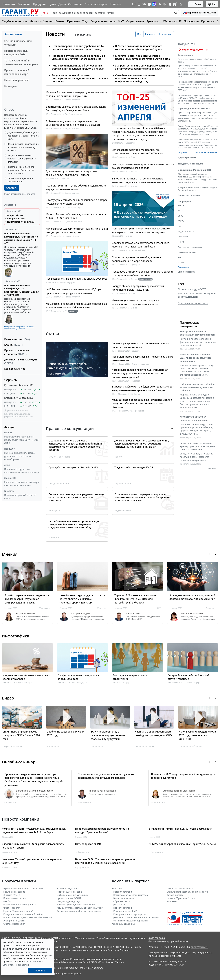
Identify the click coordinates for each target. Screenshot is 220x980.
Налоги (118, 457)
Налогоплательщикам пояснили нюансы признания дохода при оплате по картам (77, 231)
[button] (200, 13)
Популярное (185, 201)
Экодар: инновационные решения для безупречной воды (197, 333)
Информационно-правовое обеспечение (23, 889)
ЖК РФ (181, 263)
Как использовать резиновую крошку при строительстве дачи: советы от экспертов (198, 446)
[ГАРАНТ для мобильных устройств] (139, 4)
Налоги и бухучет (41, 21)
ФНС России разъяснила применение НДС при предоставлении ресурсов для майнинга (73, 291)
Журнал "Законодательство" (18, 911)
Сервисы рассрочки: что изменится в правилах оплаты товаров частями (140, 345)
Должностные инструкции (21, 361)
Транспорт (154, 21)
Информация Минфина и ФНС (195, 170)
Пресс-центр (118, 905)
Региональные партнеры (180, 889)
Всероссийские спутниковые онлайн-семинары (28, 917)
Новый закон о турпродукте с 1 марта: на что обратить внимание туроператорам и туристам (82, 599)
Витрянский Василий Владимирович (35, 791)
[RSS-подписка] (180, 4)
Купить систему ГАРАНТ (69, 898)
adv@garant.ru (205, 953)
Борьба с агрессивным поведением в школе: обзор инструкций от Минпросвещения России (27, 599)
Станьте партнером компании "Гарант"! (187, 892)
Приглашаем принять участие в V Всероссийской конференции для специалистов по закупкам (141, 230)
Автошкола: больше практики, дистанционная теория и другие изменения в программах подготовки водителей (140, 373)
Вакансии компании (124, 898)
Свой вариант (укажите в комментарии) (20, 180)
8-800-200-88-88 (157, 938)
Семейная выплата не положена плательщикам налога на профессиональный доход (135, 78)
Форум (9, 427)
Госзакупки (11, 86)
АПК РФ (181, 221)
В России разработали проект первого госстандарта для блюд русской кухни (139, 48)
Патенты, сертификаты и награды (131, 895)
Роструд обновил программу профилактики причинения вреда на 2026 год (138, 288)
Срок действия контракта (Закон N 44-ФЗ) (73, 467)
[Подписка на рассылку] (134, 4)
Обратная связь (122, 901)
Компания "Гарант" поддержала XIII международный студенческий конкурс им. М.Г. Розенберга (34, 831)
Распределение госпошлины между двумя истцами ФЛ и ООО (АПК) (21, 440)
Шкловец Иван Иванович (103, 791)
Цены (52, 4)
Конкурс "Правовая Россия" (181, 898)
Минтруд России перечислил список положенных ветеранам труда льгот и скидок (143, 57)
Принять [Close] (40, 971)
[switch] (45, 13)
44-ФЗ (180, 211)
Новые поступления (189, 195)
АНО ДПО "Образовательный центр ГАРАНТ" (80, 908)
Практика (73, 21)
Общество (170, 21)
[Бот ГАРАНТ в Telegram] (165, 4)
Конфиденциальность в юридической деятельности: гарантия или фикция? (192, 597)
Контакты (172, 901)
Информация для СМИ (125, 911)
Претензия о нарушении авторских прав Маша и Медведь (22, 471)
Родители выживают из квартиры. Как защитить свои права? (22, 484)
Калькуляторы (17, 339)
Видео (8, 698)
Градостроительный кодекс (190, 247)
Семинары (75, 4)
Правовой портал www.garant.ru (20, 905)
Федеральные (186, 55)
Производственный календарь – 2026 (16, 53)
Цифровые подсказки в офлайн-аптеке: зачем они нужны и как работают (197, 387)
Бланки (13, 345)
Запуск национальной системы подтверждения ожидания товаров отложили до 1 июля (80, 78)
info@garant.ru (95, 968)
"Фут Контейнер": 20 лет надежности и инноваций (194, 418)
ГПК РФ (181, 242)
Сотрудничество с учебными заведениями (79, 911)
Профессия (191, 21)
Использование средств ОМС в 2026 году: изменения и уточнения (197, 735)
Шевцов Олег (133, 613)
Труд (85, 21)
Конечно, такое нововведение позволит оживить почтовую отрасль (23, 147)
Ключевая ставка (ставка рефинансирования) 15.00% (19, 415)
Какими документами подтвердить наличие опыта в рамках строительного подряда (143, 166)
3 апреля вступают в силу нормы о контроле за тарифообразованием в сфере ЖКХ (143, 67)
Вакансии (24, 4)
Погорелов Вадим (80, 613)
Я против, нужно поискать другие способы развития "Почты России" (21, 170)
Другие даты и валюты (16, 410)
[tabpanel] (110, 62)
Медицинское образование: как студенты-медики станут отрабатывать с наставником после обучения (142, 403)
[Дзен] (149, 4)
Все (139, 34)
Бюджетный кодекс (186, 232)
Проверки (208, 21)
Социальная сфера (103, 21)
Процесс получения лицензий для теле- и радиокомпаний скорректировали (137, 259)
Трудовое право (123, 484)
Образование (135, 21)
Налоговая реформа (17, 80)
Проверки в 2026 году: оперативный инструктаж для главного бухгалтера (183, 776)
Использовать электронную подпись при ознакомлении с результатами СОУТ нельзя (138, 152)
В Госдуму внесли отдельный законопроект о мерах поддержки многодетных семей (77, 202)
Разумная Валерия (26, 613)
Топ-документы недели (191, 164)
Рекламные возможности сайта (165, 956)
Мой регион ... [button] (183, 153)
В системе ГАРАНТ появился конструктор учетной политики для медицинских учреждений (105, 861)
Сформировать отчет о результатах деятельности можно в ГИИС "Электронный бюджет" (141, 245)
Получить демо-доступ (69, 901)
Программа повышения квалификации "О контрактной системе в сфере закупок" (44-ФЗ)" (21, 238)
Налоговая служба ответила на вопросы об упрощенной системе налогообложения (78, 57)
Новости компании (123, 908)
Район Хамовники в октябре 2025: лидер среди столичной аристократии (196, 358)
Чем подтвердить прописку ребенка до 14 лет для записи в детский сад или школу (78, 48)
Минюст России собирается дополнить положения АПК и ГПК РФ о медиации (76, 216)
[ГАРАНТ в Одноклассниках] (170, 4)
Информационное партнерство (130, 914)
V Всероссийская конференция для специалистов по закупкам (20, 219)
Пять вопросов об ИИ (88, 844)
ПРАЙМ (7, 901)
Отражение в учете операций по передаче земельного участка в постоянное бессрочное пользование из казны (142, 497)
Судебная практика (15, 21)
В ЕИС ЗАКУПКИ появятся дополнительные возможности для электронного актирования (139, 180)
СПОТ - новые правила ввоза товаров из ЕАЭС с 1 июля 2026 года (21, 735)
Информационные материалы (73, 895)
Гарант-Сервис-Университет (67, 974)
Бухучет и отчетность (59, 457)
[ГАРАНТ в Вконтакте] (144, 4)
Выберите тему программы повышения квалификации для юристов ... (19, 328)
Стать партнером (96, 4)
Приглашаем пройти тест (193, 303)
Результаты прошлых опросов (20, 194)
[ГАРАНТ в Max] (154, 4)
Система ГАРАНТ (12, 895)
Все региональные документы (207, 153)
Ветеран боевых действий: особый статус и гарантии (189, 677)
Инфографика (16, 636)
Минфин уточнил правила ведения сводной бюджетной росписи (197, 189)
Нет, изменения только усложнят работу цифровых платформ (22, 159)
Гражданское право (59, 484)
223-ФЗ (181, 206)
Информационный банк (69, 892)
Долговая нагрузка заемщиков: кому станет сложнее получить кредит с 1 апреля (72, 173)
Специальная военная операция (18, 43)
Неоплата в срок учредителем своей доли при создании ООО (153, 733)
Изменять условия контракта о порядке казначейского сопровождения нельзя (135, 302)
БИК (180, 226)
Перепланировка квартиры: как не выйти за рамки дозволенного (143, 358)
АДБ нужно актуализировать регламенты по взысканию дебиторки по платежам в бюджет (73, 123)
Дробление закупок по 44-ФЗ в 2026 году (65, 733)
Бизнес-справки (187, 272)
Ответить (12, 188)
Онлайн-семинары (20, 762)
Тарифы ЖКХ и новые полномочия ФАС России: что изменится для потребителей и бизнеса (135, 599)
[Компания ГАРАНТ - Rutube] (175, 4)
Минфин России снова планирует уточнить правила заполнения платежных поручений (77, 94)
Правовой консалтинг (15, 898)
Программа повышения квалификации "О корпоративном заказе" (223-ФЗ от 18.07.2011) (21, 290)
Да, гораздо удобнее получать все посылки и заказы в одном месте (23, 136)
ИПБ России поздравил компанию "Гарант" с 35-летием (182, 844)
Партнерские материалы (190, 324)
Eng (212, 4)
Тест (181, 284)
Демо (62, 4)
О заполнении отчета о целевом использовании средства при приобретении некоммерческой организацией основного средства (75, 445)
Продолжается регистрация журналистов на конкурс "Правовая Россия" (102, 831)
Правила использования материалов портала (136, 917)
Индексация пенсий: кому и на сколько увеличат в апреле (26, 677)
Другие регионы (187, 157)
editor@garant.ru (200, 947)
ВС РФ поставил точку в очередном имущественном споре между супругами (108, 735)
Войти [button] (196, 4)
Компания (9, 4)
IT (180, 21)
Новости (55, 34)
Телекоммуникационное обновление (76, 905)
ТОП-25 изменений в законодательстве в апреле (21, 62)
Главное (150, 34)
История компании (123, 892)
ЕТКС (180, 257)
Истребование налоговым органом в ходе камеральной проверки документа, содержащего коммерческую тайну (74, 524)
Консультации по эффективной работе (23, 914)
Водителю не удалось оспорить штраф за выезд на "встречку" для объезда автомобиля (76, 109)
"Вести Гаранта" (12, 908)
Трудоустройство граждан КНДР (134, 467)
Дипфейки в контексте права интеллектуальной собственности (70, 366)
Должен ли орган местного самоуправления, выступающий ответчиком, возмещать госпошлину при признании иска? (142, 444)
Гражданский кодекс (187, 252)
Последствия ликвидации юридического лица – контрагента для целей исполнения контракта (76, 497)
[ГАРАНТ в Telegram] (159, 4)
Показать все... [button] (183, 267)
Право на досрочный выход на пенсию (20, 497)
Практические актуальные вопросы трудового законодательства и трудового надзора (106, 776)
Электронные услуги (14, 921)
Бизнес (60, 21)
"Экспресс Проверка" (14, 924)
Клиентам (116, 4)
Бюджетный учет (72, 128)
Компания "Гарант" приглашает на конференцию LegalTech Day (32, 861)
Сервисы (11, 380)
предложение (11, 118)
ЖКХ (121, 21)
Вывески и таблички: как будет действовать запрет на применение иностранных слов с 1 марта (143, 388)
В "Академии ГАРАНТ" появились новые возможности (181, 829)
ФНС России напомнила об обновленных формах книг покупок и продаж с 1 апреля (78, 67)
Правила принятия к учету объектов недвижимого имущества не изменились (76, 187)
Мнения (10, 554)
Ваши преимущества (68, 889)
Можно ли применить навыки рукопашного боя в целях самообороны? (20, 456)
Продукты (40, 4)
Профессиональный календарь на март (17, 72)
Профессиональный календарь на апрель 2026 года (77, 279)
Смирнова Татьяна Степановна (179, 791)
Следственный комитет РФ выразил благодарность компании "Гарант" (33, 846)
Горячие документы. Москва (194, 108)
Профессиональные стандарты (17, 352)
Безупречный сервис (14, 892)
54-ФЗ (180, 216)
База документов (15, 369)
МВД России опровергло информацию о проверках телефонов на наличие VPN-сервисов (76, 306)
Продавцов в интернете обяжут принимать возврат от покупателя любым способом (142, 273)
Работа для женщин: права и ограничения (130, 677)
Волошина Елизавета (192, 613)
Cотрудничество (175, 895)
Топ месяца (165, 34)
